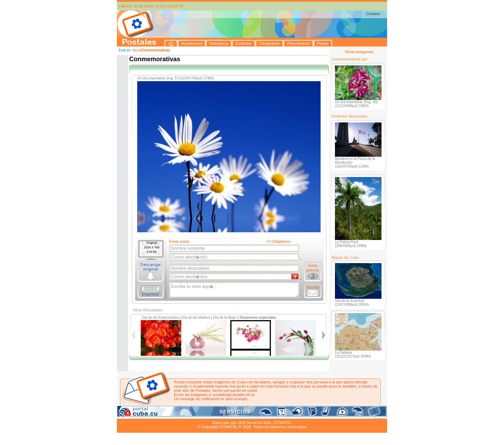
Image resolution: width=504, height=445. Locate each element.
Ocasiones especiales (258, 317)
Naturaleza (162, 415)
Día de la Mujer (225, 317)
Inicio (136, 50)
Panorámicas (229, 415)
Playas (249, 415)
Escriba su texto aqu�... (235, 290)
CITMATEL (282, 423)
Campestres (204, 415)
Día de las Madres (196, 317)
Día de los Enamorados (160, 317)
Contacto (373, 14)
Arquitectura (139, 415)
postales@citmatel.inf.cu (234, 395)
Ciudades (183, 415)
